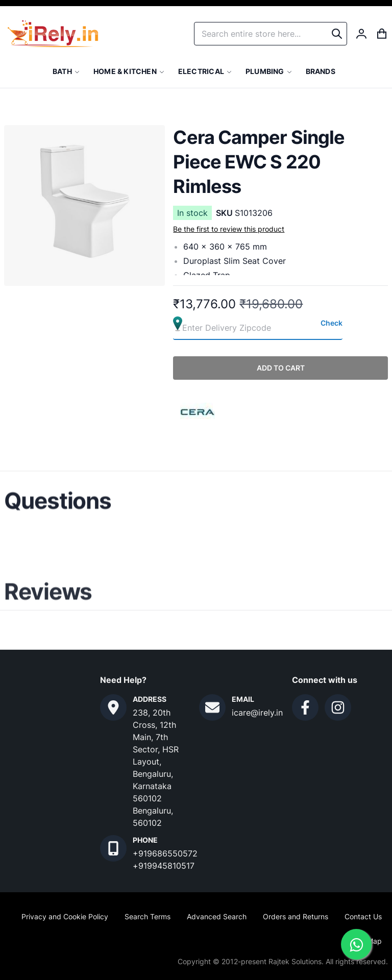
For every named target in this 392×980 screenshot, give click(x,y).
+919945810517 (164, 866)
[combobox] (271, 34)
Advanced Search (217, 916)
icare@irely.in (257, 713)
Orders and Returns (296, 916)
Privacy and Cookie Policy (65, 916)
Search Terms (148, 916)
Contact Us (363, 916)
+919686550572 (165, 853)
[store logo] (53, 34)
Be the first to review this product (229, 229)
